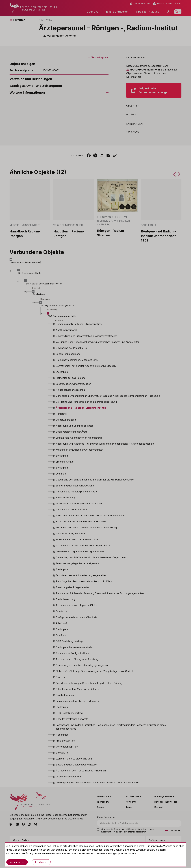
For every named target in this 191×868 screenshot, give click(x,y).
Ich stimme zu (17, 862)
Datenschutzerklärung (20, 853)
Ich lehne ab (41, 862)
